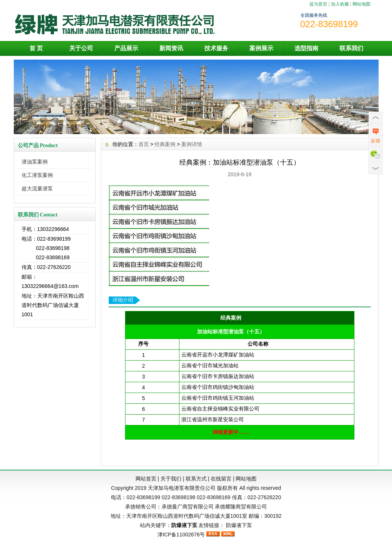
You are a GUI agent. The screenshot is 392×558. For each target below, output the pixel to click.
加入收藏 (340, 4)
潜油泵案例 (35, 162)
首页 (144, 144)
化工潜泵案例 (37, 175)
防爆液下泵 (239, 525)
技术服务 (216, 48)
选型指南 (306, 48)
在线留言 (221, 479)
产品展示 (126, 48)
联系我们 (351, 48)
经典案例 (165, 144)
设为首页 (318, 4)
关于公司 (81, 48)
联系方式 (196, 479)
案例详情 (192, 144)
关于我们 (171, 479)
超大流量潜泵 (37, 188)
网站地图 (361, 4)
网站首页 (146, 479)
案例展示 (261, 48)
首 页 (36, 48)
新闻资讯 (171, 48)
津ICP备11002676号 (181, 535)
